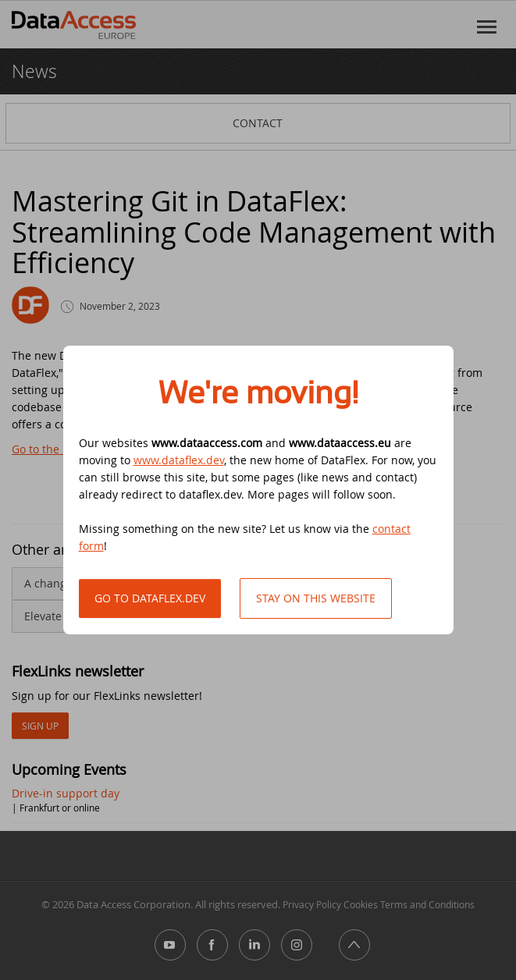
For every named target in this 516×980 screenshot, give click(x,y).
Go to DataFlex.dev (150, 598)
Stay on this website (316, 598)
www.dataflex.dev (179, 460)
